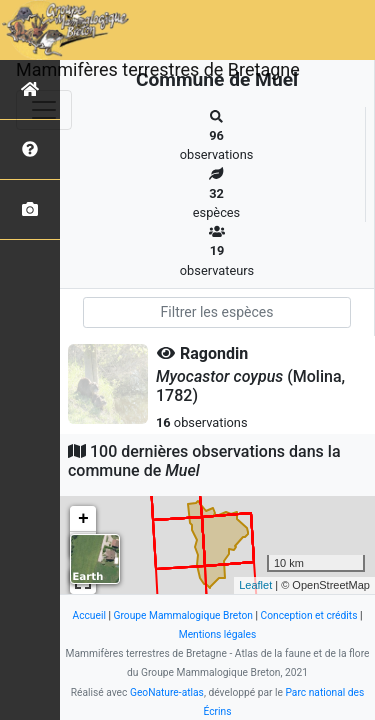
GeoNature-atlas (167, 692)
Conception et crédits (309, 615)
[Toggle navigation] (44, 110)
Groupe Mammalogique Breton (183, 615)
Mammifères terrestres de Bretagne (158, 69)
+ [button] (83, 519)
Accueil (88, 615)
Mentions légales (218, 634)
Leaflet (255, 585)
